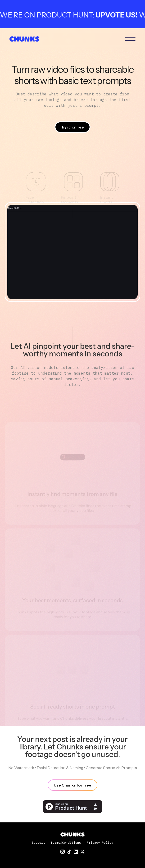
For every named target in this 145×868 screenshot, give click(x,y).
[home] (26, 39)
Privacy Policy (100, 843)
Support (38, 843)
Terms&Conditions (66, 843)
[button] (130, 39)
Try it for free (72, 127)
